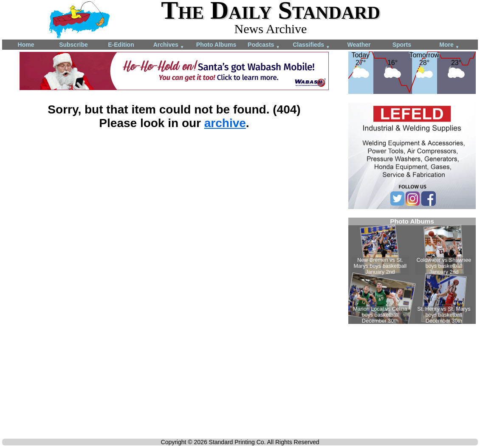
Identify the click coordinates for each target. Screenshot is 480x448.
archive (225, 123)
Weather (359, 45)
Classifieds (311, 45)
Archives (169, 45)
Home (26, 45)
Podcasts (264, 45)
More (449, 45)
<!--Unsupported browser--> (412, 271)
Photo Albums (216, 45)
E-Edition (121, 45)
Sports (402, 45)
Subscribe (73, 45)
